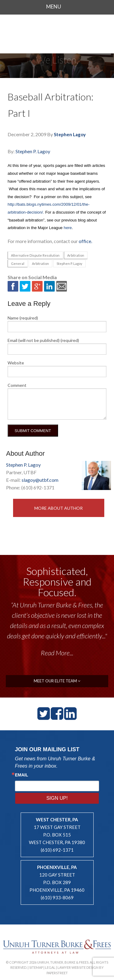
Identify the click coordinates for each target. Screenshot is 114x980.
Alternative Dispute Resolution (35, 255)
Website (16, 363)
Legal (50, 967)
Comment (17, 385)
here (68, 228)
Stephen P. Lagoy (33, 151)
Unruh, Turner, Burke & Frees (57, 31)
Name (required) (23, 318)
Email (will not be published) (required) (43, 340)
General (18, 264)
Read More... (57, 653)
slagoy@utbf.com (40, 480)
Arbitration (76, 255)
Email (22, 775)
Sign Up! (57, 798)
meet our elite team (57, 681)
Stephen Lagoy (70, 134)
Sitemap (36, 967)
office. (85, 241)
